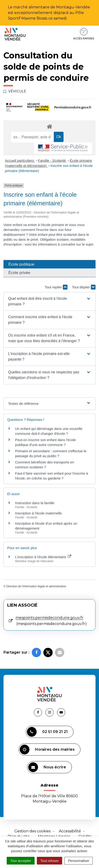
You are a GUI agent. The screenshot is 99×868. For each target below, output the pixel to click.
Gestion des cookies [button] (32, 831)
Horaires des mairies (47, 750)
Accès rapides (84, 34)
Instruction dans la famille (35, 503)
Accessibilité (70, 831)
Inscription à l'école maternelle (38, 513)
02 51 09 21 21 (47, 732)
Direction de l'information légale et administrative (36, 586)
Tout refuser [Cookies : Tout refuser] (49, 861)
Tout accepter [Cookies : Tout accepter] (21, 861)
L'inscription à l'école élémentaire (43, 557)
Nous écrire (47, 767)
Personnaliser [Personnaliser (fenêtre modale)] (79, 861)
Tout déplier (84, 287)
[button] (49, 301)
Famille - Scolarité (52, 160)
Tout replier (56, 287)
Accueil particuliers (20, 160)
